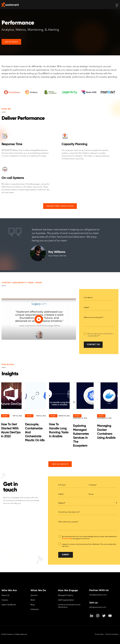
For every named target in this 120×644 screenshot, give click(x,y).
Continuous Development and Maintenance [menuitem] (69, 606)
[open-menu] (117, 5)
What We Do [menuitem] (38, 590)
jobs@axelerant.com (98, 607)
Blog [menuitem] (32, 605)
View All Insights (60, 464)
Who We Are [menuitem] (9, 590)
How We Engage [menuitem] (68, 590)
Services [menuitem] (34, 595)
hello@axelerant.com (98, 595)
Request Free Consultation (60, 206)
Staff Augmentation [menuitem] (66, 600)
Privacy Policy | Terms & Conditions (107, 634)
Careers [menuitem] (5, 600)
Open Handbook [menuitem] (9, 605)
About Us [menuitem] (5, 595)
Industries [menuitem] (35, 609)
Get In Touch (11, 42)
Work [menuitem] (33, 600)
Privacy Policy (67, 539)
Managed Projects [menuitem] (66, 595)
